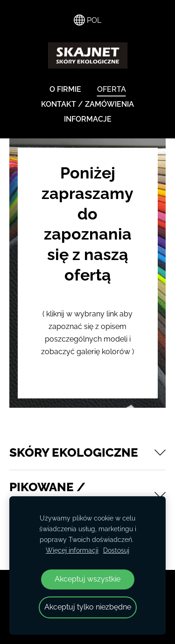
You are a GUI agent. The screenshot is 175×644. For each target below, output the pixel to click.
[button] (87, 453)
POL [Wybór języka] (87, 20)
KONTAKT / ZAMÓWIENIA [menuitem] (87, 104)
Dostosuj (116, 550)
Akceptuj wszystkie (87, 579)
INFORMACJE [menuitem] (88, 119)
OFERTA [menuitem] (112, 89)
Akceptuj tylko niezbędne (88, 607)
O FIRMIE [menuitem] (65, 89)
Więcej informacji (72, 550)
